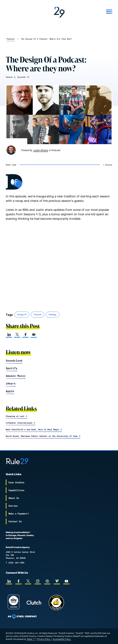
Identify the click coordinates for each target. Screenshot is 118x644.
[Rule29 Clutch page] (34, 603)
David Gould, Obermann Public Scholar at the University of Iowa (42, 436)
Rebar (30, 639)
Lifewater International (19, 423)
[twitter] (17, 335)
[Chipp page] (56, 603)
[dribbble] (47, 581)
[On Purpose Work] (14, 602)
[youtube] (66, 581)
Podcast (38, 315)
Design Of (22, 315)
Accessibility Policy (62, 639)
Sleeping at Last (15, 416)
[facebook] (25, 335)
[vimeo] (57, 581)
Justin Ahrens (41, 150)
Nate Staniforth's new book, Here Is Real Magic (32, 429)
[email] (34, 335)
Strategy (53, 315)
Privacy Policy (44, 639)
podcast (11, 39)
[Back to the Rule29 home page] (59, 12)
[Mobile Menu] (94, 12)
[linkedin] (9, 335)
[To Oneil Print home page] (22, 617)
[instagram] (38, 581)
